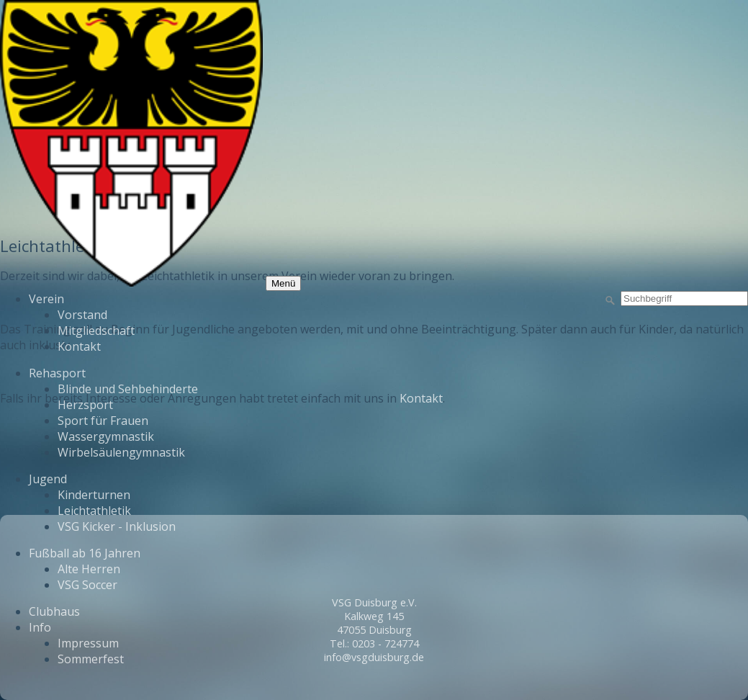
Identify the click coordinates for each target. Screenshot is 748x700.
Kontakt (421, 398)
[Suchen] (610, 301)
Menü (283, 283)
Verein (46, 299)
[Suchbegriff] (684, 299)
